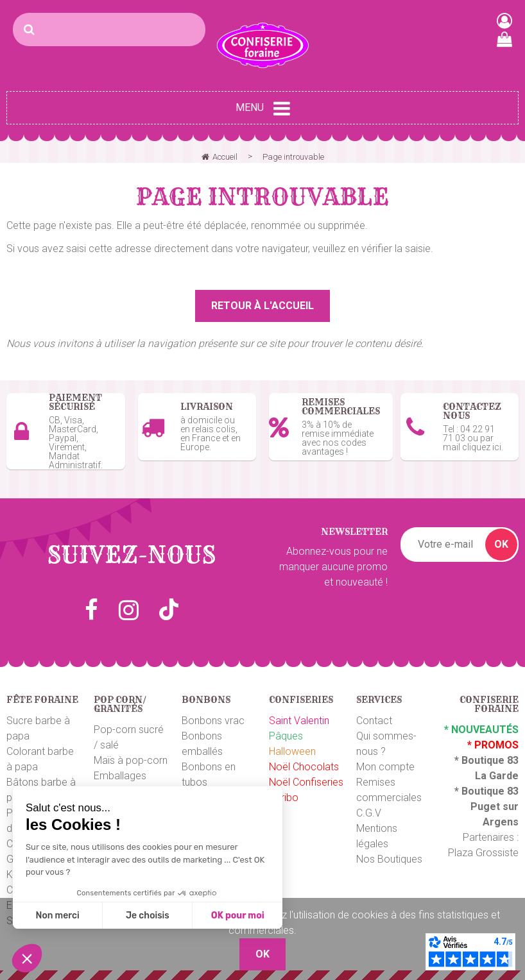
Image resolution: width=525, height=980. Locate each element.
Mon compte (385, 767)
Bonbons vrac (213, 721)
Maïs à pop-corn (131, 760)
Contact (374, 721)
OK (501, 544)
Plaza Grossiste (483, 853)
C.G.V (369, 813)
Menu (263, 108)
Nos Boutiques (389, 859)
